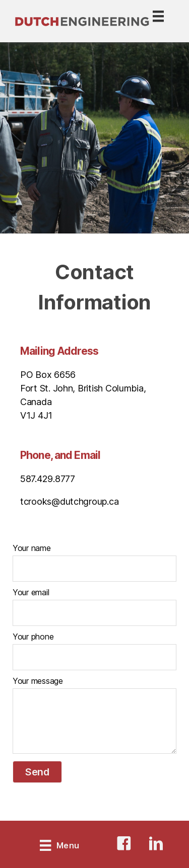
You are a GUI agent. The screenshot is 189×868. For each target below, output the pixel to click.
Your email (31, 592)
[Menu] (148, 21)
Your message (38, 681)
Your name (32, 548)
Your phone (33, 637)
